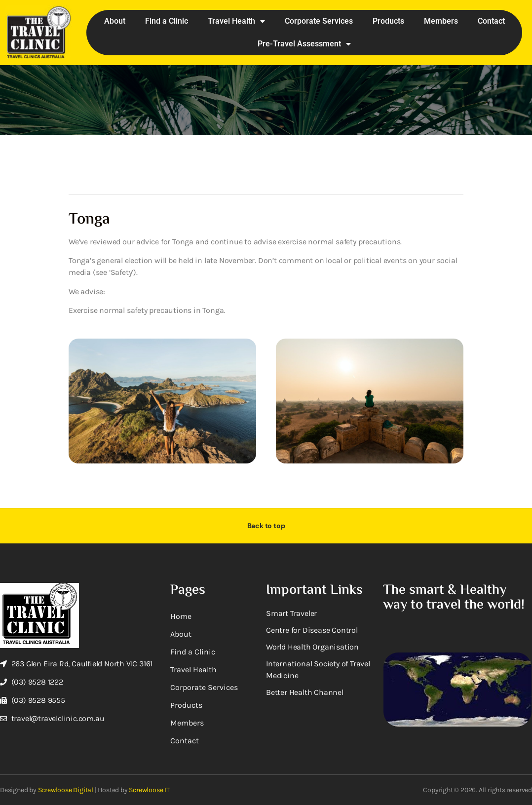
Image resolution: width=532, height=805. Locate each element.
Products (388, 21)
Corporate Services (319, 21)
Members (441, 21)
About (115, 21)
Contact (491, 21)
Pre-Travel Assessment (304, 44)
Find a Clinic (167, 21)
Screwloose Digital (66, 790)
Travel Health (236, 21)
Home (181, 616)
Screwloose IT (149, 790)
